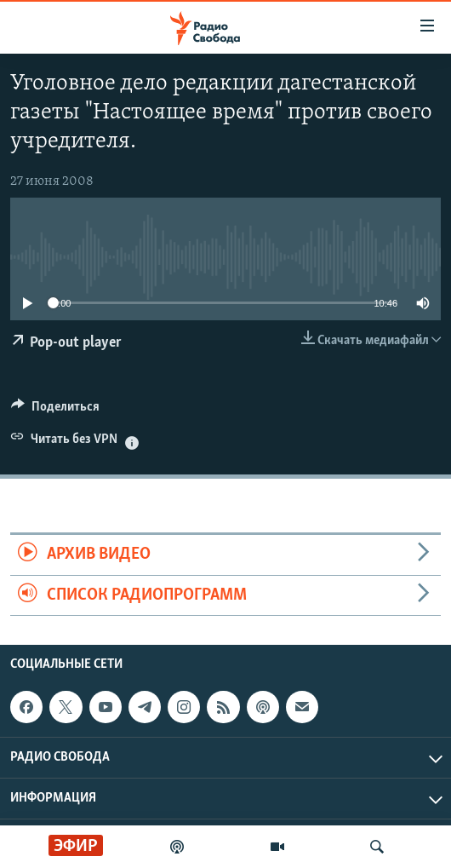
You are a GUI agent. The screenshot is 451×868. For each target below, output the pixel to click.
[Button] (55, 411)
